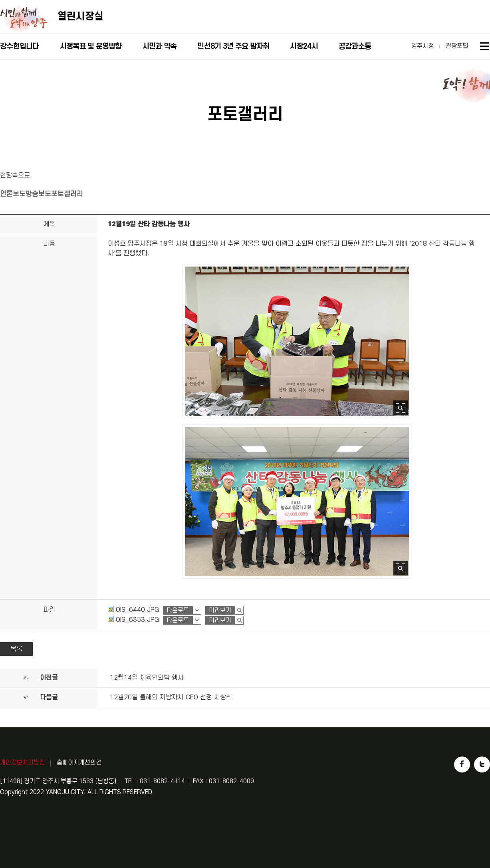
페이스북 (462, 764)
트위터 (482, 764)
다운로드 (178, 610)
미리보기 (220, 610)
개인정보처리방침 (22, 762)
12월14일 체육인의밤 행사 (147, 678)
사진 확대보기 (401, 408)
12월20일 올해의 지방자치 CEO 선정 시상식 (171, 697)
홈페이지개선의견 (79, 762)
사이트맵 (485, 47)
